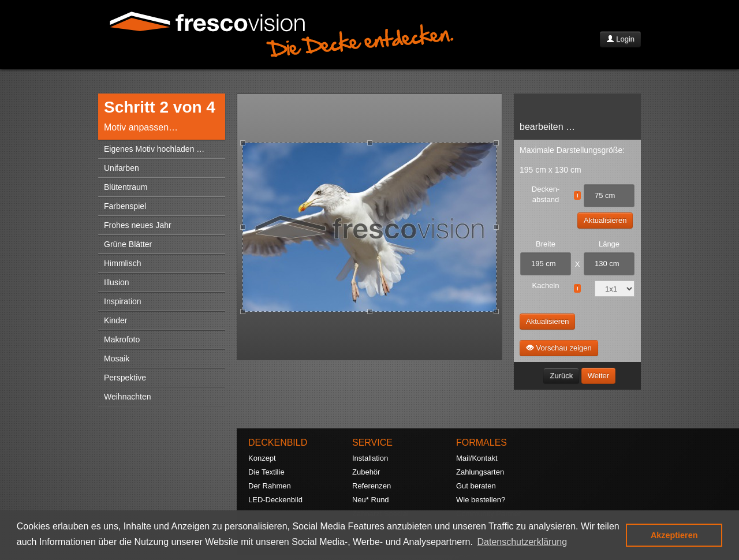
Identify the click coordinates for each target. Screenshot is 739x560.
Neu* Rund (371, 500)
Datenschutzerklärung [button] (522, 542)
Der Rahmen (270, 486)
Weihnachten (127, 397)
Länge (609, 244)
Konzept (262, 458)
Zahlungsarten (480, 472)
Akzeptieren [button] (674, 535)
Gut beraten (476, 486)
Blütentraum (126, 187)
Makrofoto (122, 339)
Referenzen (372, 486)
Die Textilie (266, 472)
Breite (546, 244)
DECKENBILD (278, 443)
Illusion (117, 282)
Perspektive (125, 378)
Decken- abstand (546, 194)
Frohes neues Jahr (138, 225)
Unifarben (122, 168)
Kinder (115, 320)
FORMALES (482, 443)
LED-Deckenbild (275, 500)
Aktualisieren (605, 220)
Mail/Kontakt (477, 458)
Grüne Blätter (128, 244)
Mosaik (117, 359)
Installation (370, 458)
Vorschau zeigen (559, 348)
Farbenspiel (125, 206)
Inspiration (123, 301)
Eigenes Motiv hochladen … (154, 149)
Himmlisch (123, 263)
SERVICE (372, 443)
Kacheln (546, 285)
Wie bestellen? (481, 500)
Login (620, 39)
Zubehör (366, 472)
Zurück (561, 376)
